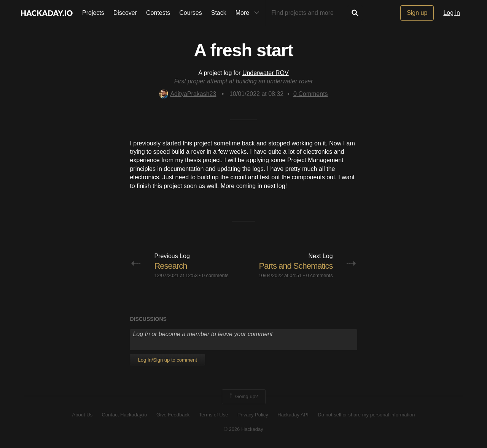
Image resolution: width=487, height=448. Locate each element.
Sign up (417, 13)
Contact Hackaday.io (125, 415)
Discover (125, 13)
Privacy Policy (253, 415)
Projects (93, 13)
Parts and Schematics (296, 266)
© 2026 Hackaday (243, 429)
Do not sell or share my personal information (366, 415)
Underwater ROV (266, 73)
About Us (82, 415)
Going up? (243, 397)
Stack (219, 13)
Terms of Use (214, 415)
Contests (158, 13)
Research (170, 266)
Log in (452, 13)
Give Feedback (173, 415)
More (249, 13)
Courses (191, 13)
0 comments (215, 275)
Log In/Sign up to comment (167, 360)
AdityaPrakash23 (188, 94)
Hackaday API (293, 415)
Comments (311, 94)
